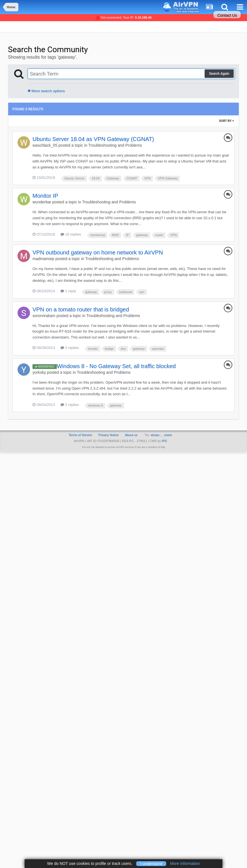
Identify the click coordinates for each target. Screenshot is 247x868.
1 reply (68, 291)
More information (185, 863)
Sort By (227, 121)
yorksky (39, 372)
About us (131, 435)
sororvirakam (44, 316)
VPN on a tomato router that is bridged (81, 309)
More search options (46, 91)
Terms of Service (80, 435)
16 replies (71, 234)
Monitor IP (45, 196)
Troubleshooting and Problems (115, 145)
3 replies (70, 348)
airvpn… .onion (162, 435)
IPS (164, 441)
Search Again (219, 74)
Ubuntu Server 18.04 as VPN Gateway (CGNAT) (93, 139)
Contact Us (227, 15)
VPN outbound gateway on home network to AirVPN (98, 252)
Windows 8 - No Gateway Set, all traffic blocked (116, 366)
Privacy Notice (109, 435)
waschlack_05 (45, 145)
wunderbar (42, 202)
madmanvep (43, 259)
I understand (151, 863)
